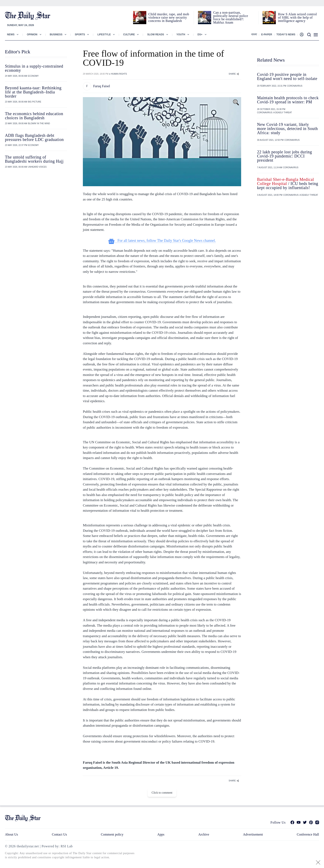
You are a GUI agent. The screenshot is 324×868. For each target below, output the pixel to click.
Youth (181, 35)
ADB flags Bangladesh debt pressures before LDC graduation (34, 137)
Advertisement (253, 834)
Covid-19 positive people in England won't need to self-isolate (287, 76)
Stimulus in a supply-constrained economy (34, 68)
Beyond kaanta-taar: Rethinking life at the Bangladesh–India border (33, 92)
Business (56, 35)
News (11, 35)
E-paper (267, 35)
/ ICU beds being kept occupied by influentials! (288, 184)
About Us (11, 834)
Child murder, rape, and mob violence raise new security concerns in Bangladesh (169, 17)
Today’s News (286, 35)
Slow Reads (155, 35)
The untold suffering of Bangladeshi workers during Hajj (34, 159)
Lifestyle (104, 35)
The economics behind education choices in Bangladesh (34, 116)
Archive (204, 834)
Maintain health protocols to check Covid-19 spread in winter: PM (288, 100)
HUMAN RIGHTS (119, 74)
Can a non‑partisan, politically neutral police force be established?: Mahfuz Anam (231, 17)
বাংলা (254, 35)
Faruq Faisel (102, 86)
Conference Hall (308, 834)
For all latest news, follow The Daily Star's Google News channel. (162, 241)
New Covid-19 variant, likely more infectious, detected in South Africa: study (287, 129)
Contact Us (59, 834)
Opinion (32, 35)
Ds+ (200, 35)
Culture (129, 35)
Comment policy (112, 834)
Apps (161, 834)
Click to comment (162, 793)
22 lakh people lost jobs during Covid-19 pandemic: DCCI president (285, 156)
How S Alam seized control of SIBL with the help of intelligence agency (297, 17)
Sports (80, 35)
